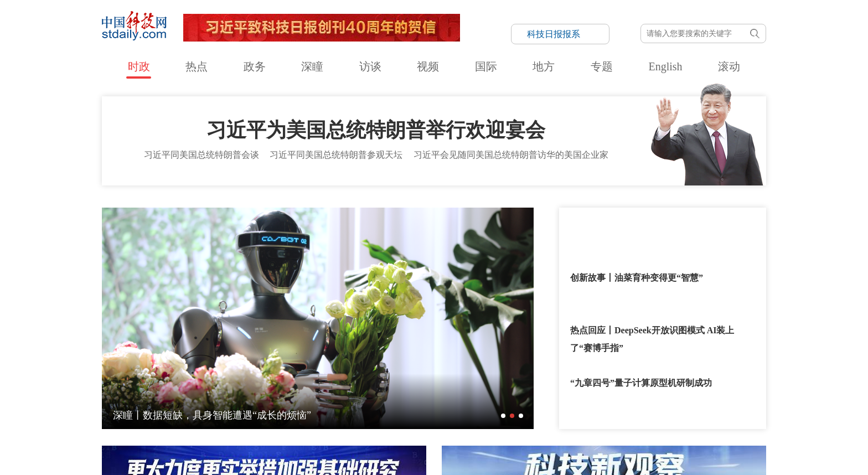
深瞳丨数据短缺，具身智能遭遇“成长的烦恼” (212, 410)
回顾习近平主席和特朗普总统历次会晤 (645, 220)
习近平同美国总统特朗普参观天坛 (336, 150)
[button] (503, 411)
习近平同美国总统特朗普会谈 (201, 150)
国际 (486, 66)
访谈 (370, 66)
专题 (602, 66)
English (665, 66)
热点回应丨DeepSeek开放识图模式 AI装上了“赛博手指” (652, 334)
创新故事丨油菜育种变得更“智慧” (637, 273)
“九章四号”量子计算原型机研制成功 (641, 378)
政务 (255, 66)
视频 (428, 66)
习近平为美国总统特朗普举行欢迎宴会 (376, 125)
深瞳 (312, 66)
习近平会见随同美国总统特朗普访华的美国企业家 (511, 150)
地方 (544, 66)
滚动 (729, 66)
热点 (197, 66)
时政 (139, 66)
